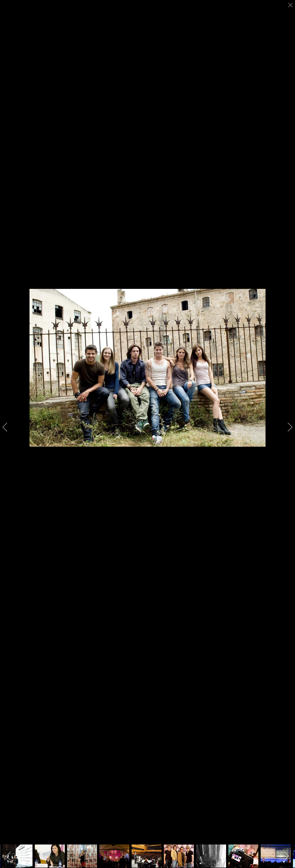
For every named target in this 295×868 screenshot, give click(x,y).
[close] (291, 5)
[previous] (8, 427)
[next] (287, 427)
